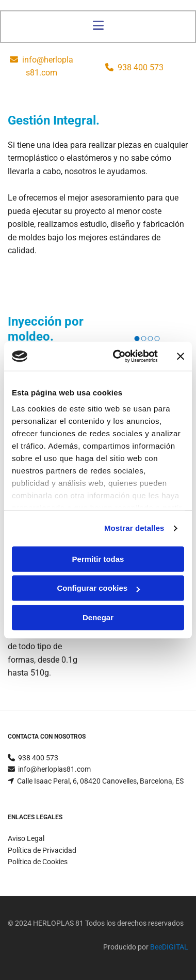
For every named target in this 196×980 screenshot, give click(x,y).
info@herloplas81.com (54, 769)
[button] (98, 27)
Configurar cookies (98, 588)
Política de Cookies (38, 862)
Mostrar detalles (134, 528)
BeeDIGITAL (169, 947)
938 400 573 (141, 67)
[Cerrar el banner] (181, 356)
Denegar (98, 617)
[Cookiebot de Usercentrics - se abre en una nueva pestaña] (118, 356)
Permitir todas (98, 559)
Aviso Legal (26, 838)
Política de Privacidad (42, 850)
